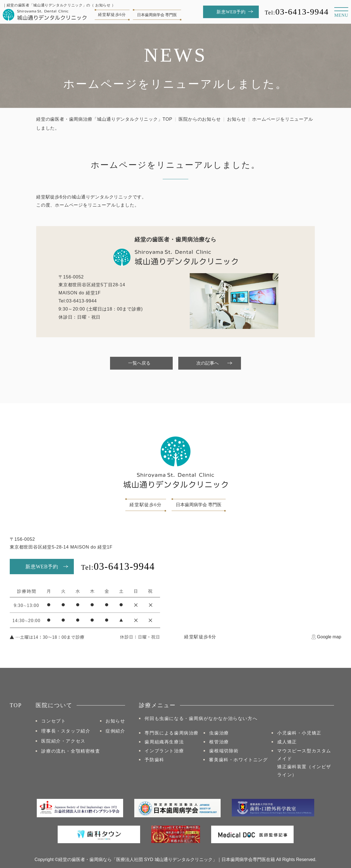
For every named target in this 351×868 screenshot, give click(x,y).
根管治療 (219, 742)
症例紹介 (115, 731)
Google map (329, 637)
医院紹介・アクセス (63, 741)
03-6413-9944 (297, 12)
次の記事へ (208, 363)
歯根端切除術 (224, 751)
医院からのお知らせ (200, 119)
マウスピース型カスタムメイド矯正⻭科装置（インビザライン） (304, 763)
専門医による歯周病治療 (172, 733)
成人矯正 (287, 742)
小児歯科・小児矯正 (299, 733)
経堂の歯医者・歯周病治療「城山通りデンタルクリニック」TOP (104, 119)
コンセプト (53, 721)
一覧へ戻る (139, 363)
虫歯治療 (219, 733)
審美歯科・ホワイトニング (238, 760)
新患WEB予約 (42, 567)
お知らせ (236, 119)
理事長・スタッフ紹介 (66, 731)
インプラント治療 (164, 751)
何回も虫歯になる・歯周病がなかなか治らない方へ (201, 718)
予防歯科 (154, 760)
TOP (16, 705)
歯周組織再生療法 (164, 742)
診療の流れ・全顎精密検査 (71, 751)
